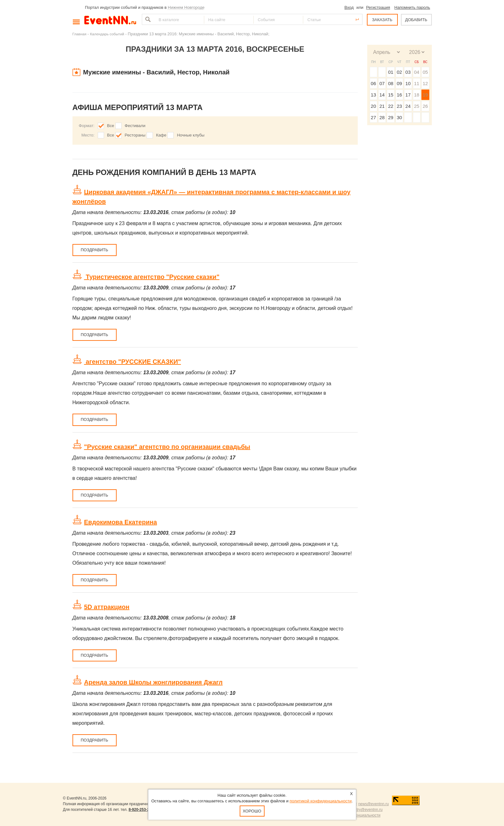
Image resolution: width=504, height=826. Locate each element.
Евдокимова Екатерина (121, 522)
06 (373, 83)
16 (400, 95)
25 (417, 106)
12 (425, 83)
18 (417, 95)
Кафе (161, 135)
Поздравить (94, 250)
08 (391, 83)
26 (425, 106)
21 (382, 106)
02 (400, 72)
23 (400, 106)
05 (425, 72)
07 (382, 83)
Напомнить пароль (412, 7)
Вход (349, 7)
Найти (147, 19)
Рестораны (135, 135)
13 (373, 95)
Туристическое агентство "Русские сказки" (152, 277)
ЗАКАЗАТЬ (382, 20)
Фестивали (135, 126)
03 (408, 72)
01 (391, 72)
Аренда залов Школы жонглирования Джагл (154, 682)
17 (408, 95)
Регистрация (378, 7)
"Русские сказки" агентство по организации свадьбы (167, 447)
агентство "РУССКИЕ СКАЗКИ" (133, 362)
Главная (79, 34)
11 (417, 83)
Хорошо (252, 811)
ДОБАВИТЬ (416, 20)
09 (400, 83)
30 (400, 117)
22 (391, 106)
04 (417, 72)
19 (425, 95)
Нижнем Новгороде (186, 7)
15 (391, 95)
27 (373, 117)
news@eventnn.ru (373, 804)
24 (408, 106)
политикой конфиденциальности (321, 801)
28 (382, 117)
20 (373, 106)
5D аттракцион (107, 607)
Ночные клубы (191, 135)
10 (408, 83)
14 (382, 95)
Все (111, 126)
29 (391, 117)
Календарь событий (107, 34)
